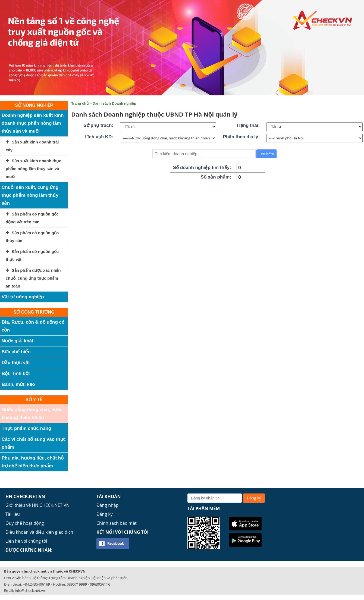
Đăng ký (105, 514)
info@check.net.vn (30, 590)
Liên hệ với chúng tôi (26, 541)
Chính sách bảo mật (117, 523)
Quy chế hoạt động (25, 523)
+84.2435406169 (36, 584)
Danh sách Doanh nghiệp (114, 103)
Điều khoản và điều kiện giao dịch (39, 532)
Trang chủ (80, 103)
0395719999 (77, 584)
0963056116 (100, 584)
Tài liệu (13, 514)
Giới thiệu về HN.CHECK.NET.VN (37, 505)
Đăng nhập (107, 505)
